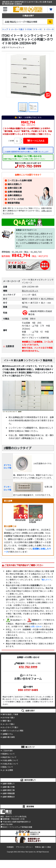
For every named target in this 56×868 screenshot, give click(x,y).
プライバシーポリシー (24, 847)
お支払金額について (10, 760)
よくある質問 (8, 770)
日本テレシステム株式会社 (16, 816)
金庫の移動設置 (15, 192)
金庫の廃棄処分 (15, 195)
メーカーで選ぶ (18, 29)
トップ (5, 29)
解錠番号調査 (14, 203)
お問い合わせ (36, 626)
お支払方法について (10, 764)
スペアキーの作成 (16, 199)
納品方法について (9, 757)
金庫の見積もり (8, 784)
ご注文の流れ (8, 751)
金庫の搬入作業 (8, 787)
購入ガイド (47, 580)
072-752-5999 (30, 166)
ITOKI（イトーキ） (35, 29)
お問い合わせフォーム (28, 678)
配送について (8, 767)
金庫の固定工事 (15, 188)
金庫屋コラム (8, 734)
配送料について (8, 754)
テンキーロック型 (7, 488)
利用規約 (10, 847)
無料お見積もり (15, 184)
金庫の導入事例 (8, 737)
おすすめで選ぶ (8, 718)
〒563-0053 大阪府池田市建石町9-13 (15, 822)
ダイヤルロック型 (7, 466)
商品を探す (28, 16)
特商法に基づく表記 (43, 847)
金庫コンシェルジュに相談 (13, 731)
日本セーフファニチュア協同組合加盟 (16, 827)
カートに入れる (36, 141)
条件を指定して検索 (10, 714)
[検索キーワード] (25, 22)
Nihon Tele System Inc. (29, 852)
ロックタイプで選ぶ (10, 727)
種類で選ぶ (7, 721)
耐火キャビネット (30, 291)
